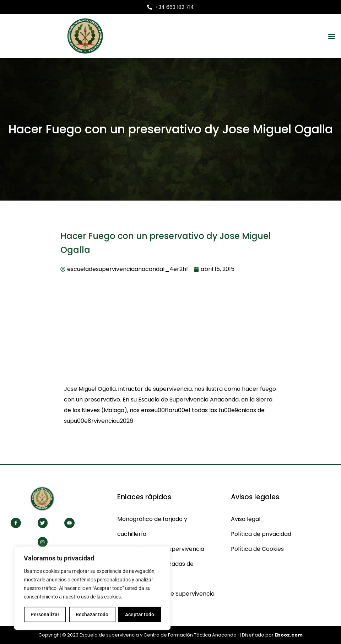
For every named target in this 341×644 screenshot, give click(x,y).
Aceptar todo (140, 614)
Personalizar (45, 614)
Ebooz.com (289, 635)
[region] (92, 588)
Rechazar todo (92, 614)
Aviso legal (246, 519)
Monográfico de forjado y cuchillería (152, 526)
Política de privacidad (261, 534)
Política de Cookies (257, 549)
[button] (332, 36)
